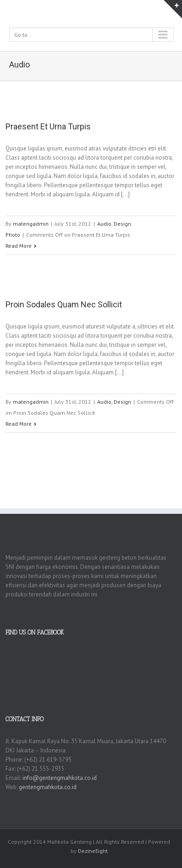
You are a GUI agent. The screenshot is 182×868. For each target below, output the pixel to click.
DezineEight (93, 851)
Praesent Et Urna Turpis (48, 126)
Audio (104, 224)
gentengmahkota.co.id (48, 787)
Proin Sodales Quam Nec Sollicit (64, 304)
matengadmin (31, 224)
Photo (13, 235)
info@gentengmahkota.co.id (60, 778)
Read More (19, 246)
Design (122, 224)
